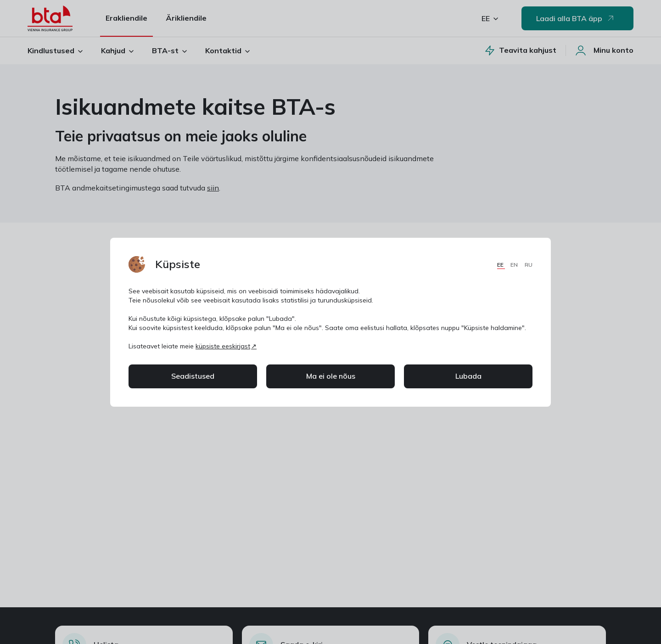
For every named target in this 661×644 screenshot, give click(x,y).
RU (529, 265)
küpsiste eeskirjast (223, 346)
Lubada (468, 376)
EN (515, 265)
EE (501, 265)
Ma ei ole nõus (331, 376)
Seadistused (193, 376)
